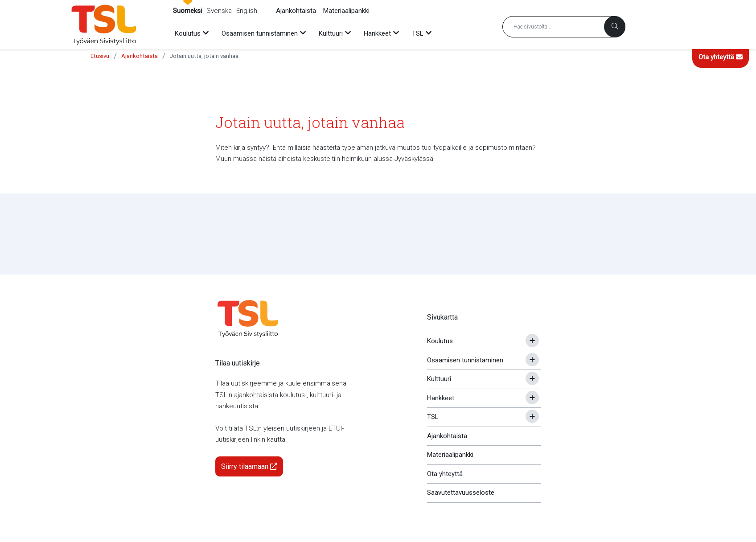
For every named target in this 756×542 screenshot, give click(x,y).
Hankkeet (441, 398)
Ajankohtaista (296, 11)
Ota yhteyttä (721, 57)
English (247, 11)
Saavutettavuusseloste (461, 493)
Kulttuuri (439, 379)
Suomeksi (187, 11)
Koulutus (440, 341)
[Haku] (615, 27)
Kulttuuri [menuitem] (331, 33)
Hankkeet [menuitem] (377, 33)
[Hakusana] (564, 27)
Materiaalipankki (346, 11)
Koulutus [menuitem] (188, 33)
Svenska (219, 11)
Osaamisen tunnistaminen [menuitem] (260, 33)
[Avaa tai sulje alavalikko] (532, 341)
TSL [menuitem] (418, 33)
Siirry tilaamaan (249, 466)
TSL (433, 417)
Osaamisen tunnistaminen (465, 360)
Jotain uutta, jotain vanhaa (204, 56)
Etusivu (100, 56)
